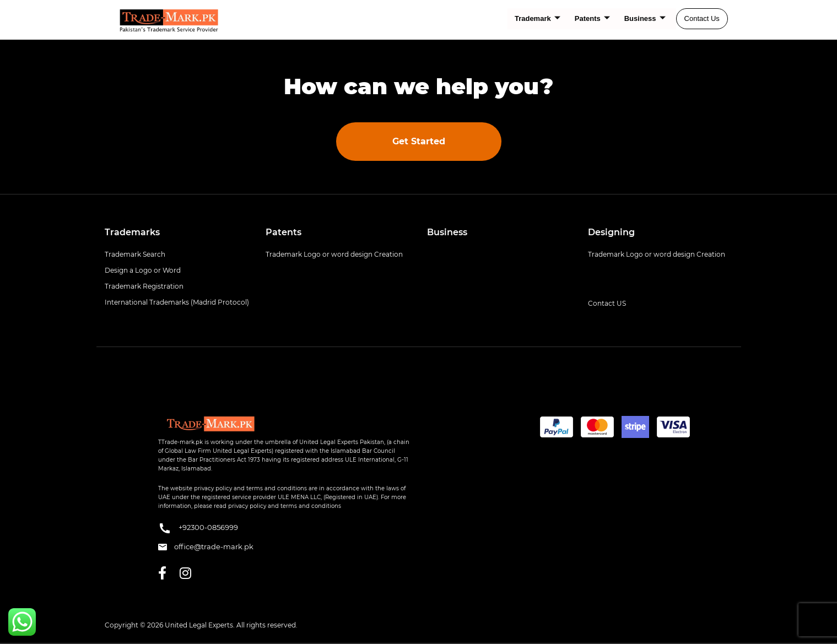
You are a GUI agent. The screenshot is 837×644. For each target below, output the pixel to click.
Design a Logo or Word (143, 270)
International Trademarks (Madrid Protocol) (177, 302)
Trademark (538, 19)
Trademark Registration (144, 286)
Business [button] (447, 232)
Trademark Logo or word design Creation (334, 254)
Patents (592, 19)
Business (645, 19)
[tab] (177, 232)
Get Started (419, 141)
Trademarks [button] (132, 232)
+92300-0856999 (198, 528)
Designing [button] (611, 232)
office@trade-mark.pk (206, 546)
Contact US (607, 303)
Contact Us (702, 18)
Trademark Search (135, 254)
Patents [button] (283, 232)
